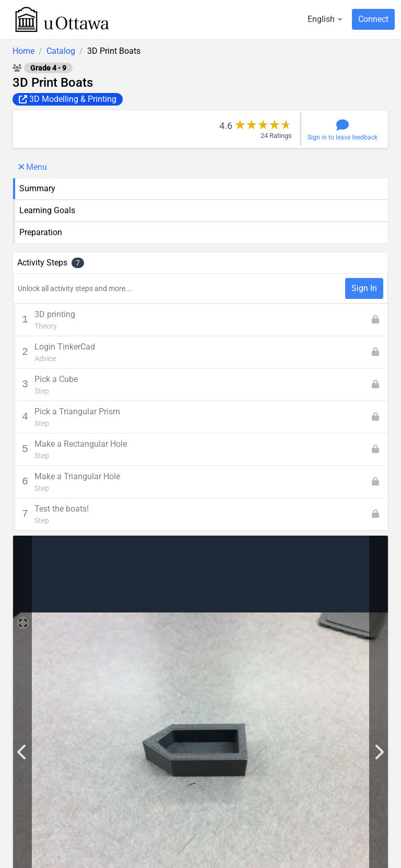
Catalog (61, 51)
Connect (373, 19)
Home (23, 51)
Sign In (364, 288)
